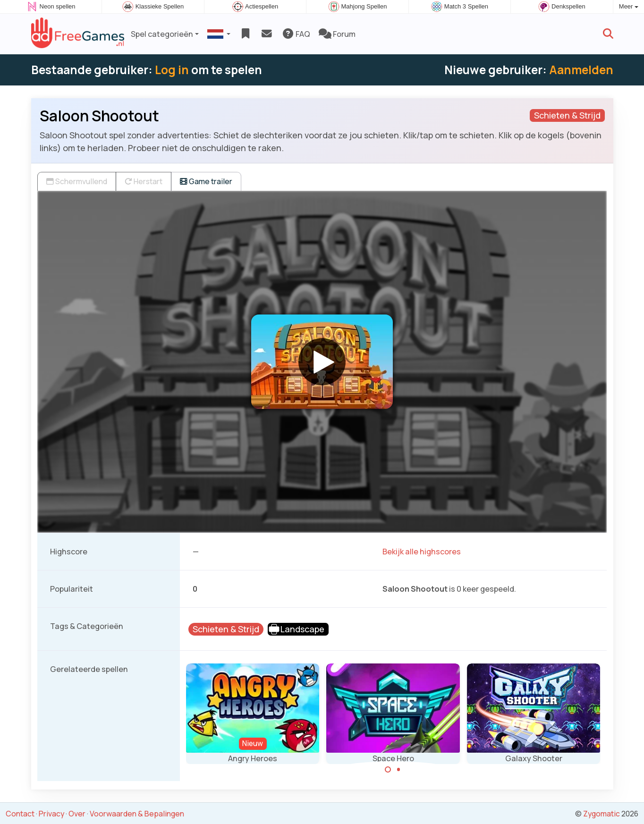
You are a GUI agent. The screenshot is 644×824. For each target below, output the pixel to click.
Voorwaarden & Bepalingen (137, 814)
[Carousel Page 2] (398, 770)
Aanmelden (581, 70)
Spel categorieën (162, 34)
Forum (337, 34)
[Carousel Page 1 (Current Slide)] (388, 770)
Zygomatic (602, 814)
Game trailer (206, 181)
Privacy (51, 814)
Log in (172, 70)
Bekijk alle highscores (422, 552)
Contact (20, 814)
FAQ (296, 34)
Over (77, 814)
